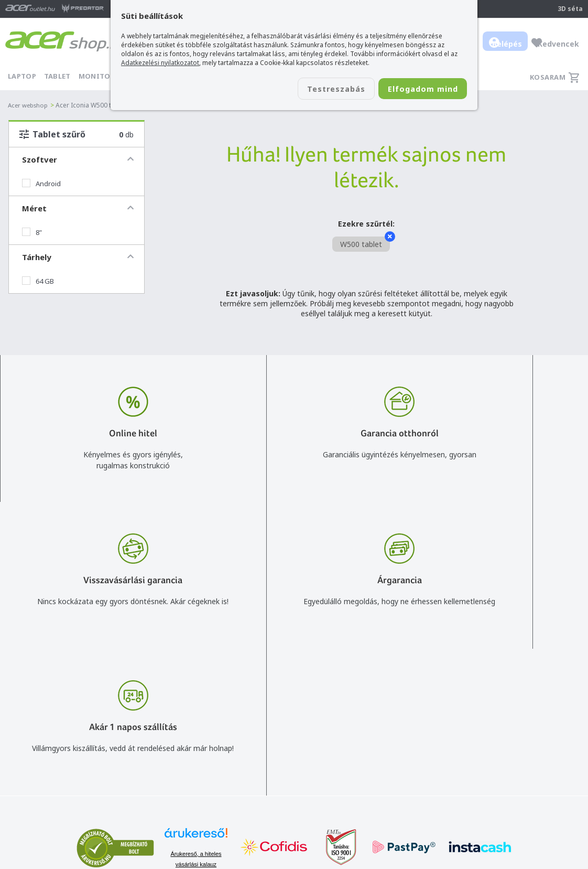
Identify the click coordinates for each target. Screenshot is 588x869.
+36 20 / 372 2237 (273, 743)
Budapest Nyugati (504, 713)
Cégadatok (491, 743)
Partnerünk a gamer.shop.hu (520, 788)
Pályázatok (376, 784)
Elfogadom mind (415, 90)
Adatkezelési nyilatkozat (398, 753)
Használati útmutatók (394, 769)
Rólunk (484, 728)
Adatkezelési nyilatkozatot (160, 63)
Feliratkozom (162, 761)
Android (41, 184)
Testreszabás (314, 90)
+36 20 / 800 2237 (273, 728)
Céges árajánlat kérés (279, 759)
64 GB (38, 281)
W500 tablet (365, 243)
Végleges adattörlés (391, 799)
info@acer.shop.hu (273, 713)
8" (32, 232)
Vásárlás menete (385, 713)
